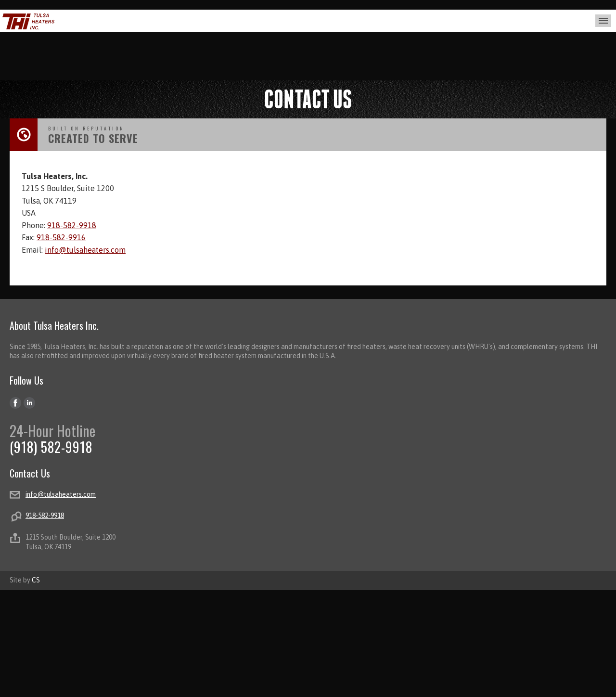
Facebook (16, 403)
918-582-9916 (61, 237)
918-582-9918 (72, 225)
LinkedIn (30, 403)
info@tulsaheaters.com (85, 250)
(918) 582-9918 (51, 447)
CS (36, 580)
